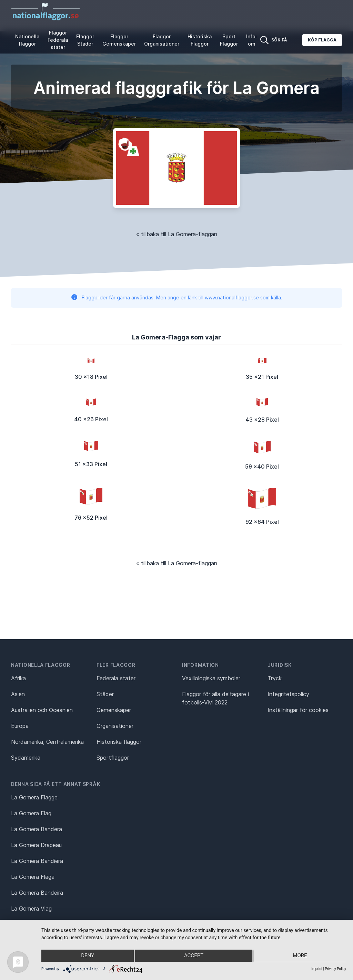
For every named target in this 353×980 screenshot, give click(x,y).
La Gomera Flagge (34, 797)
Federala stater (116, 678)
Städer (105, 694)
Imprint (317, 969)
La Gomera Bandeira (37, 893)
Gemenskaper (114, 710)
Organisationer (115, 726)
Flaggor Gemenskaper (119, 40)
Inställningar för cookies (298, 710)
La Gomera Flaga (33, 877)
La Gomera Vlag (31, 909)
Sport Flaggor (229, 40)
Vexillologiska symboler (211, 678)
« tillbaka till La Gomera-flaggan (177, 234)
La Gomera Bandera (37, 829)
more (301, 956)
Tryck (275, 678)
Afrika (18, 678)
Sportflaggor (113, 758)
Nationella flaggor (27, 40)
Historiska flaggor (119, 742)
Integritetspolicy (288, 694)
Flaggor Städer (85, 40)
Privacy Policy (335, 969)
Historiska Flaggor (200, 40)
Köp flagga (322, 40)
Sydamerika (26, 758)
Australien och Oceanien (42, 710)
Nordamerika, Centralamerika (47, 742)
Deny (87, 956)
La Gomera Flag (31, 813)
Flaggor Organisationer (162, 40)
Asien (18, 694)
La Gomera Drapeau (36, 845)
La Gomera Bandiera (37, 861)
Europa (20, 726)
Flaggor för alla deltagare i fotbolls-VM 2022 (215, 698)
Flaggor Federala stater (58, 40)
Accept (194, 956)
